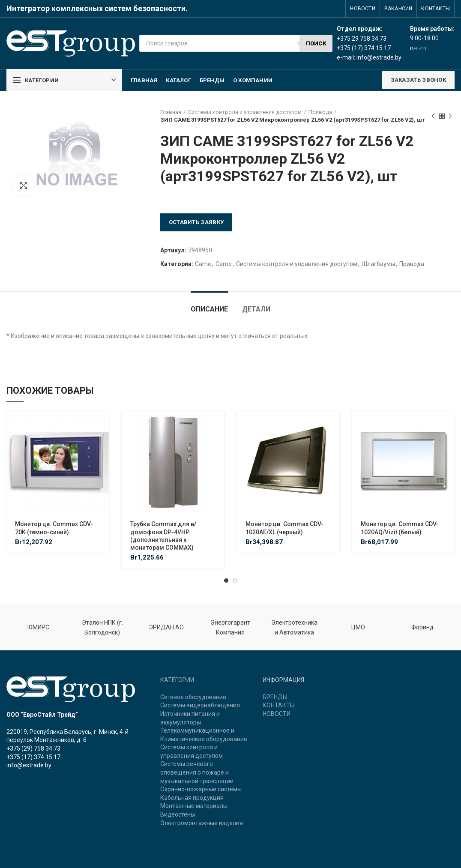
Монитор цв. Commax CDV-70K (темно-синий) (54, 528)
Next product (450, 117)
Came (203, 264)
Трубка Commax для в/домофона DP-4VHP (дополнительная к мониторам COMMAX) (163, 536)
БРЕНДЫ (275, 697)
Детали (256, 309)
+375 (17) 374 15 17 (33, 757)
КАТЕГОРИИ (177, 680)
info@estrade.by (379, 57)
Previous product (433, 117)
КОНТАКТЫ (279, 705)
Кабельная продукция (192, 798)
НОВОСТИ (277, 714)
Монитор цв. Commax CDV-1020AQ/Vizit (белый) (400, 528)
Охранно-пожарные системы (201, 789)
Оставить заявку (196, 222)
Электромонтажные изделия (202, 823)
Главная (171, 112)
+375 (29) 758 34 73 (33, 748)
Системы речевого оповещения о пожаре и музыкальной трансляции (197, 772)
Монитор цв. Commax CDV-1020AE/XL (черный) (284, 528)
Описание (209, 309)
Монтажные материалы (194, 806)
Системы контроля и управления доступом (245, 112)
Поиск (316, 43)
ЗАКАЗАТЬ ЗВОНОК (419, 80)
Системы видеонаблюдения (200, 705)
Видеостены (178, 814)
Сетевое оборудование (193, 697)
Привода (320, 112)
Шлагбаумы (378, 264)
